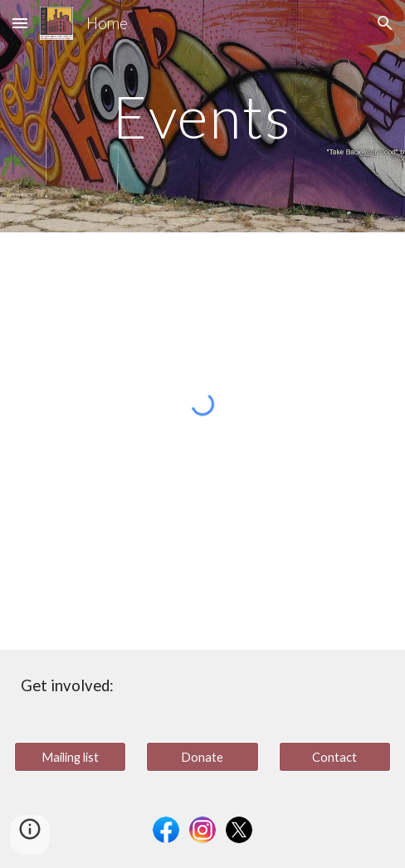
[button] (20, 23)
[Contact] (335, 757)
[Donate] (202, 757)
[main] (202, 117)
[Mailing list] (70, 757)
